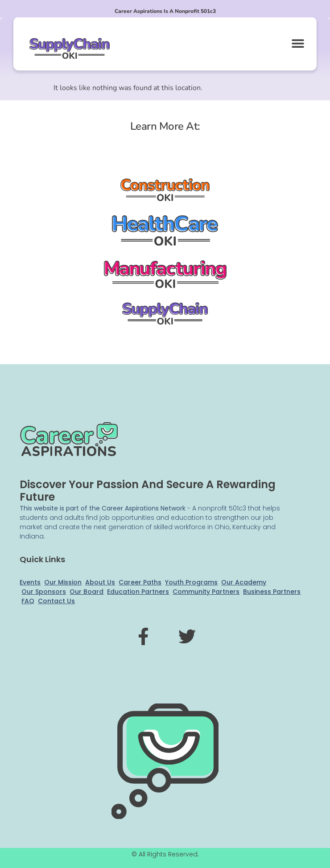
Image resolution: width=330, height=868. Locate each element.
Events (30, 582)
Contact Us (56, 601)
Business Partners (272, 592)
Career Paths (140, 582)
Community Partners (206, 592)
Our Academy (244, 582)
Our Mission (63, 582)
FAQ (28, 601)
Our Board (87, 592)
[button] (298, 43)
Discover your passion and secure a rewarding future (148, 491)
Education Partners (138, 592)
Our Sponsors (44, 592)
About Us (100, 582)
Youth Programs (191, 582)
